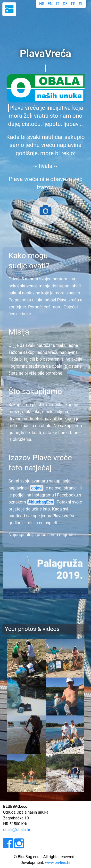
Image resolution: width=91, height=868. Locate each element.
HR (42, 4)
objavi (37, 488)
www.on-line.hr (58, 863)
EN (50, 4)
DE (65, 4)
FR (73, 4)
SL (81, 4)
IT (58, 4)
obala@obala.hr (17, 830)
